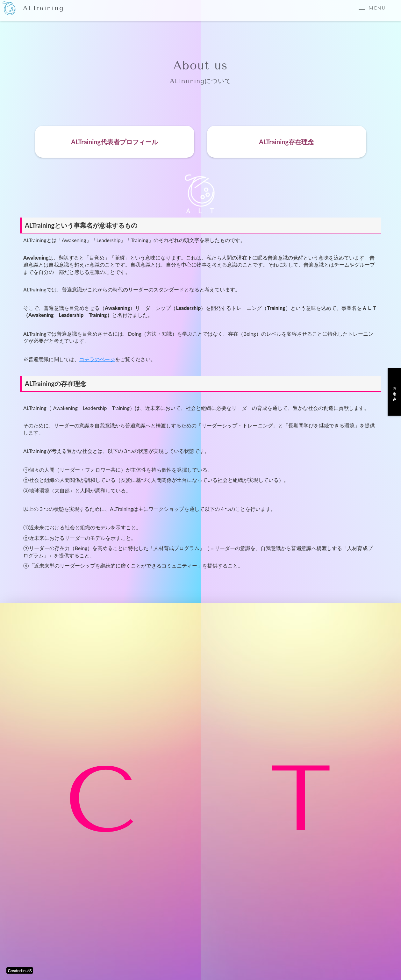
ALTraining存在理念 (286, 142)
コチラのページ (97, 359)
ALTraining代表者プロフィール (115, 142)
